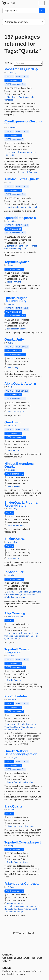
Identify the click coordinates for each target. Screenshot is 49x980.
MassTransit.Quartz (20, 69)
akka (9, 412)
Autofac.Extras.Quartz (22, 179)
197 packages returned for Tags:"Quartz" (23, 44)
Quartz (22, 97)
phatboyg (12, 72)
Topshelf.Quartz (17, 262)
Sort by (8, 63)
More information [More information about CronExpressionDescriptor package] (30, 172)
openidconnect (30, 246)
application (33, 633)
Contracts (21, 903)
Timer (33, 724)
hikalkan (12, 617)
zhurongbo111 (14, 757)
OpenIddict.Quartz (19, 218)
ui (18, 450)
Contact (7, 955)
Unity (16, 367)
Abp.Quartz (13, 613)
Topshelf (11, 282)
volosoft (19, 617)
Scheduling (10, 100)
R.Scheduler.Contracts (22, 884)
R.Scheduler (14, 572)
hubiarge (12, 343)
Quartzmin (13, 422)
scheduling (24, 826)
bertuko (11, 655)
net (6, 594)
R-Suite (11, 575)
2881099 (12, 700)
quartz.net (31, 152)
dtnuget (11, 265)
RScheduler (10, 597)
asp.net (10, 633)
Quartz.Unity (14, 339)
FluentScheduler (28, 727)
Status (7, 968)
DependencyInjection (23, 782)
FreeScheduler (16, 696)
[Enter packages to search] (21, 11)
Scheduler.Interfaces (14, 909)
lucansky (12, 304)
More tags (20, 597)
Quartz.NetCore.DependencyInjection (21, 753)
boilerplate (23, 633)
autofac (17, 207)
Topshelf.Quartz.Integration (17, 651)
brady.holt (12, 128)
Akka (10, 387)
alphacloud (35, 207)
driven (29, 636)
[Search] (42, 11)
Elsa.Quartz (13, 806)
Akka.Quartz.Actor (19, 384)
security (18, 248)
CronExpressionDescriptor (23, 123)
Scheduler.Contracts (14, 906)
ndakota (11, 810)
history (22, 329)
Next (31, 933)
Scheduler (30, 97)
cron (9, 152)
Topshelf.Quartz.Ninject (23, 842)
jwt (22, 246)
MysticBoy (12, 509)
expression (9, 155)
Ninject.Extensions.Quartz (20, 465)
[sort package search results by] (28, 63)
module (15, 826)
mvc (16, 633)
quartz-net (25, 207)
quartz (23, 152)
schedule (16, 152)
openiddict (12, 221)
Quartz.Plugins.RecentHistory (16, 299)
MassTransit (13, 97)
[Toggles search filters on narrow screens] (42, 22)
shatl (10, 182)
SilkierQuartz (15, 539)
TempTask (9, 727)
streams (16, 412)
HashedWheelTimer (13, 730)
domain (22, 636)
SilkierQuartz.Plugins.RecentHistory (21, 504)
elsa (9, 826)
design (35, 636)
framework (9, 636)
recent (16, 329)
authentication (13, 246)
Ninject (17, 486)
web (15, 450)
